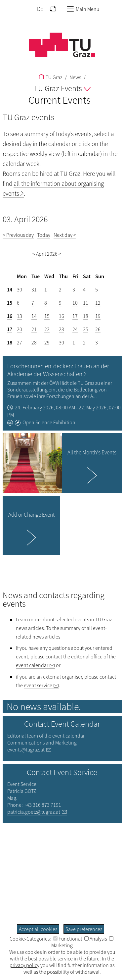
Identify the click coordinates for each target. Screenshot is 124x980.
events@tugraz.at (26, 749)
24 (75, 329)
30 (62, 342)
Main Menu (83, 9)
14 (10, 289)
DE (40, 9)
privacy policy (24, 965)
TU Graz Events (62, 88)
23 (62, 329)
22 (47, 329)
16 (10, 316)
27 (20, 342)
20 (20, 329)
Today (44, 235)
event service (38, 685)
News (75, 77)
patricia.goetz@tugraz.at (34, 812)
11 (86, 303)
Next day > (65, 235)
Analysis (96, 939)
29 (47, 342)
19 (98, 316)
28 (34, 342)
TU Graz (50, 77)
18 (86, 316)
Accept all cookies (38, 929)
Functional (68, 939)
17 (75, 316)
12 (98, 303)
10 (75, 303)
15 (10, 303)
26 (98, 329)
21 (34, 329)
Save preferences (84, 929)
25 (86, 329)
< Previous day (18, 235)
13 (20, 316)
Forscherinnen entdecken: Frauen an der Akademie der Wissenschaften (58, 370)
